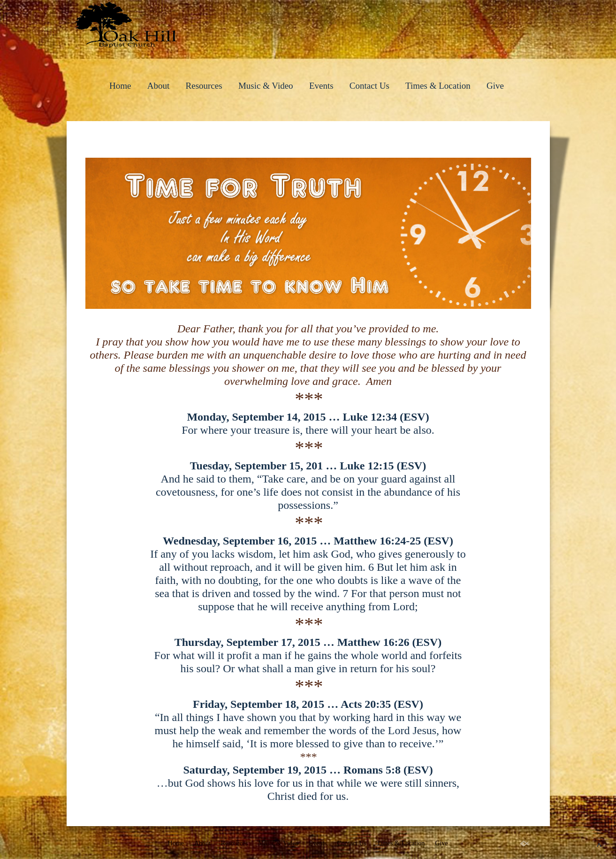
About (159, 86)
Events (321, 86)
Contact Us (369, 86)
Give (495, 86)
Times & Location (438, 86)
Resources (204, 86)
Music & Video (266, 86)
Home (120, 86)
